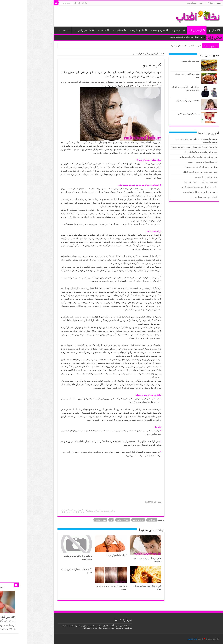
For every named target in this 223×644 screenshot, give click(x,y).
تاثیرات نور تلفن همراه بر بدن (177, 197)
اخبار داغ (187, 30)
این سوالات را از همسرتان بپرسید (159, 46)
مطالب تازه (165, 3)
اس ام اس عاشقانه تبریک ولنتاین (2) (174, 152)
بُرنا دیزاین (166, 639)
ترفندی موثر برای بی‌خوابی (161, 100)
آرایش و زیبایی (170, 30)
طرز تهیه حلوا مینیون (164, 61)
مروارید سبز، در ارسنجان (180, 177)
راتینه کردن (125, 520)
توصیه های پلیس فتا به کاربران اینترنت (174, 192)
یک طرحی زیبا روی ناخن (162, 114)
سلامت (78, 30)
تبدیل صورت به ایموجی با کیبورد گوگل (174, 172)
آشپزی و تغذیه (134, 30)
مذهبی (39, 30)
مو (85, 520)
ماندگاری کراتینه (96, 520)
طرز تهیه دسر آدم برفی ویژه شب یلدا (174, 182)
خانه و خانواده (113, 30)
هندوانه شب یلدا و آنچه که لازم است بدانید (172, 157)
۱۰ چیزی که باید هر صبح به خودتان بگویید (172, 187)
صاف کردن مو (112, 520)
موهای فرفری (74, 520)
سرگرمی (94, 30)
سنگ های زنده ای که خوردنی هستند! (174, 167)
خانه (174, 3)
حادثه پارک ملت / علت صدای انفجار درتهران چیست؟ (167, 147)
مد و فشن (152, 30)
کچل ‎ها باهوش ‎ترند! (90, 555)
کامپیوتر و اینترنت (58, 30)
